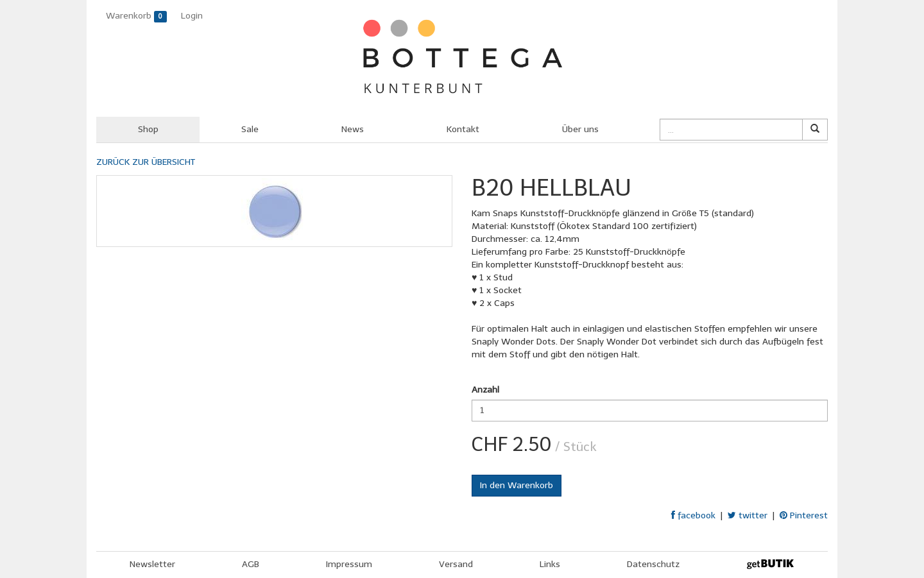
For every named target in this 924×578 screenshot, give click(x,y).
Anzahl (485, 390)
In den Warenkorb (517, 485)
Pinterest (804, 515)
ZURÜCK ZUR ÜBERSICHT (146, 162)
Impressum (349, 564)
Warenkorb (136, 16)
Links (550, 564)
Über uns (580, 129)
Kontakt (463, 129)
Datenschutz (653, 564)
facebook (693, 515)
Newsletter (152, 564)
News (353, 129)
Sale (250, 129)
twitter (748, 515)
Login (192, 16)
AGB (251, 564)
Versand (456, 564)
